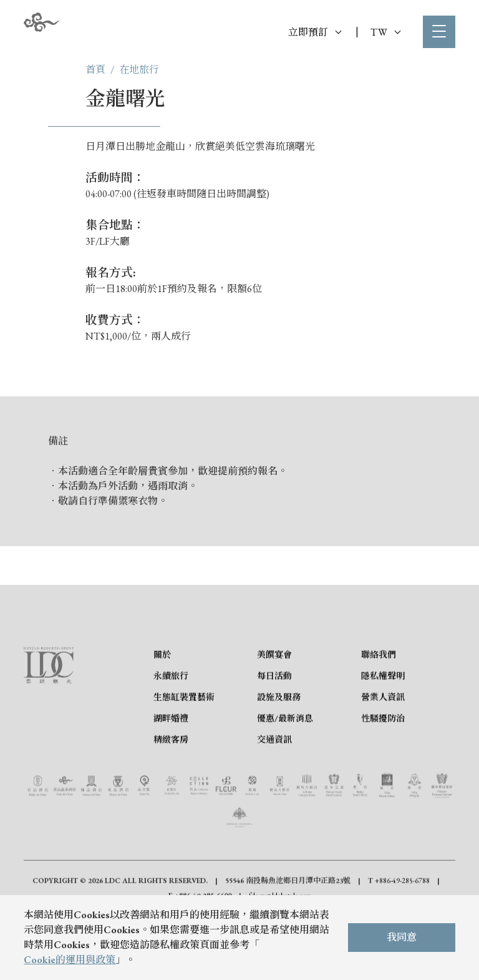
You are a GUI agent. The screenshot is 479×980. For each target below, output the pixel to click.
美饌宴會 (274, 710)
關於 (162, 710)
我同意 (402, 937)
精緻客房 (171, 795)
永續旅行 (171, 732)
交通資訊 (274, 795)
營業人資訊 (383, 753)
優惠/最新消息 (285, 774)
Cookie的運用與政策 (70, 960)
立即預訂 (315, 32)
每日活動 (274, 732)
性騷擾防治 (383, 774)
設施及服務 (279, 753)
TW (385, 32)
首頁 (95, 70)
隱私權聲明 (383, 732)
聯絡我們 (379, 710)
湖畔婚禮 (171, 774)
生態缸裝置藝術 (184, 753)
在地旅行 (139, 70)
